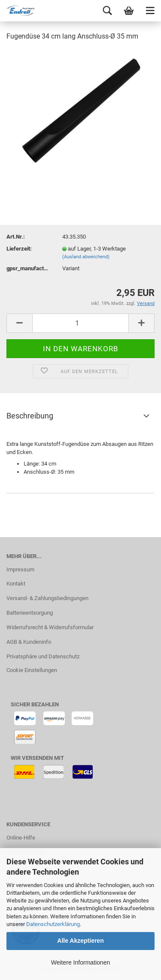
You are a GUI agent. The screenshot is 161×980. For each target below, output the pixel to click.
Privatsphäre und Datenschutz (43, 656)
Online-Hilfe (21, 838)
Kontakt (16, 584)
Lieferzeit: (19, 249)
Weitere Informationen (80, 962)
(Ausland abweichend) (86, 257)
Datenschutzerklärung (53, 924)
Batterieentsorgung (30, 613)
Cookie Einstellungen (32, 670)
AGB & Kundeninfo (29, 642)
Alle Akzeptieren (80, 941)
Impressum (20, 569)
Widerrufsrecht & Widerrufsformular (50, 627)
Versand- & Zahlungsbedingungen (47, 598)
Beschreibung (30, 416)
